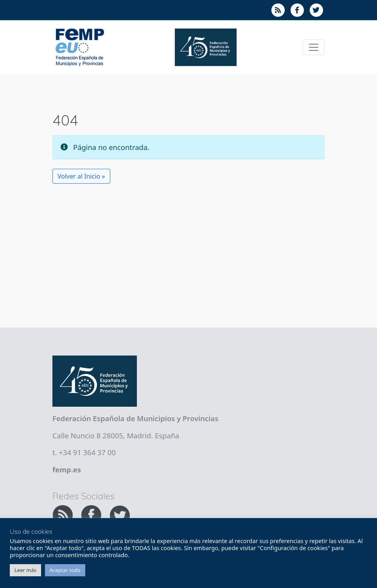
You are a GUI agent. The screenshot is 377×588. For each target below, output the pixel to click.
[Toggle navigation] (314, 47)
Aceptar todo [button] (65, 570)
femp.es (67, 469)
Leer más (25, 570)
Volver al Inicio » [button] (81, 176)
